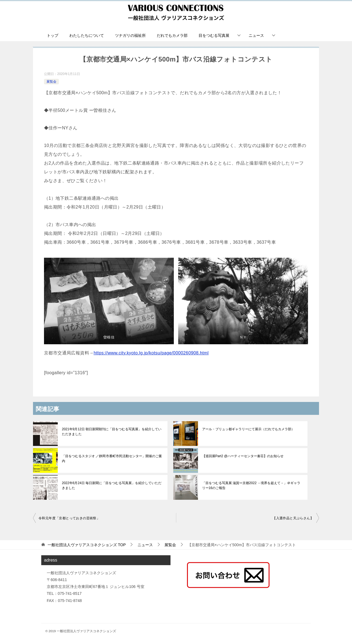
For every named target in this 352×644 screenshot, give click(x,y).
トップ (53, 35)
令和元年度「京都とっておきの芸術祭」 (69, 518)
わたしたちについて (87, 35)
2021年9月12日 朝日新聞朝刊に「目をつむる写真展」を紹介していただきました (112, 432)
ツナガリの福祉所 (130, 35)
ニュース (256, 35)
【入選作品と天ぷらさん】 (293, 518)
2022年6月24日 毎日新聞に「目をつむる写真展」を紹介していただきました (112, 485)
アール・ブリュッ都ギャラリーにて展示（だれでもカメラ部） (248, 429)
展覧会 (51, 82)
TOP (87, 545)
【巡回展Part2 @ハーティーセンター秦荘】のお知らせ (243, 456)
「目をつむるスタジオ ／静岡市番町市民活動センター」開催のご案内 (112, 459)
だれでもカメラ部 (172, 35)
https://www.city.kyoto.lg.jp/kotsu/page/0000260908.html (151, 353)
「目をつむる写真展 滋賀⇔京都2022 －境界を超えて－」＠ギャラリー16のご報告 (251, 485)
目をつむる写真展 (214, 35)
